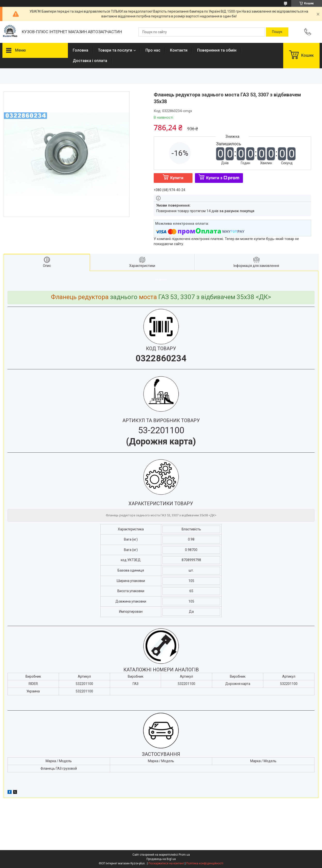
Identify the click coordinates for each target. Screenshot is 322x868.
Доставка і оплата (90, 61)
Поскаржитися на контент (166, 863)
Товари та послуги (115, 50)
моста (148, 297)
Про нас (153, 50)
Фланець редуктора (80, 297)
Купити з (223, 178)
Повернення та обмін (217, 50)
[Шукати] (277, 32)
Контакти (179, 50)
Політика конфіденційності (205, 863)
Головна (80, 50)
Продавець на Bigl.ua (161, 859)
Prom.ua (184, 855)
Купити (177, 178)
